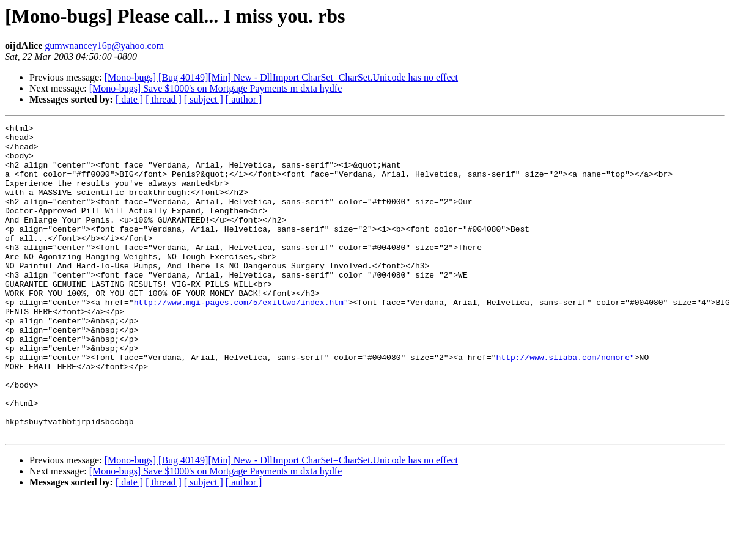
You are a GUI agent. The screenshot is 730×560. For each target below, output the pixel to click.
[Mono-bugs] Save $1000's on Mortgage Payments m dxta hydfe (216, 88)
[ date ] (129, 99)
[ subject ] (204, 99)
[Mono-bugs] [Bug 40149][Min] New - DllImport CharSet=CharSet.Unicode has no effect (281, 77)
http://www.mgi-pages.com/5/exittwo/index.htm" (241, 339)
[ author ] (244, 99)
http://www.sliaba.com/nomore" (565, 405)
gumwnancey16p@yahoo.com (104, 46)
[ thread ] (164, 99)
